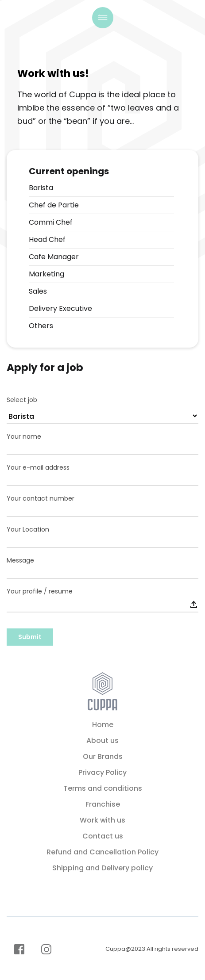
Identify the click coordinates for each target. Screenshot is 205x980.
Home (103, 725)
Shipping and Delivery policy (102, 868)
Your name (24, 437)
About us (102, 741)
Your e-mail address (38, 468)
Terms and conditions (103, 788)
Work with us (102, 820)
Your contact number (41, 499)
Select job (22, 400)
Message (20, 561)
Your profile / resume (40, 591)
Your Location (28, 530)
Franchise (103, 804)
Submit (30, 637)
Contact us (103, 836)
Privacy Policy (102, 772)
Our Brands (103, 756)
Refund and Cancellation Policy (102, 852)
